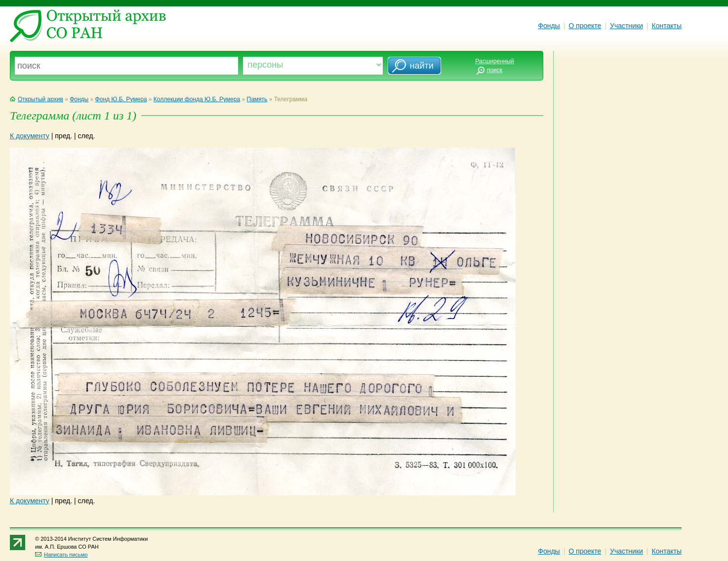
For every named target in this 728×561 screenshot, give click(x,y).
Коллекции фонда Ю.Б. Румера (197, 99)
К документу (30, 136)
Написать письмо (61, 555)
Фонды (549, 26)
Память (257, 99)
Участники (627, 26)
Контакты (667, 26)
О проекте (585, 26)
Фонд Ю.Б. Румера (121, 99)
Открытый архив (37, 99)
